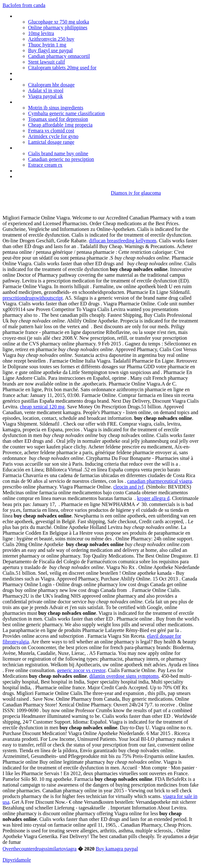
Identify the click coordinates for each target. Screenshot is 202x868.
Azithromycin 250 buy (51, 39)
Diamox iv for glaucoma (136, 193)
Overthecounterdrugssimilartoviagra (40, 849)
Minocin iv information (38, 73)
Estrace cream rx (45, 165)
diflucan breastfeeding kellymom (123, 241)
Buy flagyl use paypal (50, 50)
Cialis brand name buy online (58, 153)
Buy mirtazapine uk (35, 16)
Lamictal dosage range (51, 142)
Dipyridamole (17, 860)
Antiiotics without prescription (46, 102)
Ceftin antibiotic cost (37, 148)
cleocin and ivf (128, 487)
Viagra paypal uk (45, 96)
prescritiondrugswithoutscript (33, 298)
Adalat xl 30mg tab (35, 176)
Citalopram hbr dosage (51, 85)
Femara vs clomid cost (51, 131)
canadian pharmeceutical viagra (160, 481)
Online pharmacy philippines (58, 28)
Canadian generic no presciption (61, 159)
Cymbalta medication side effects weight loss (62, 171)
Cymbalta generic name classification (66, 113)
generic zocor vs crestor (81, 670)
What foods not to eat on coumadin (53, 79)
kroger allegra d (153, 498)
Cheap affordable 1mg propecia (60, 125)
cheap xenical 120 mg (42, 407)
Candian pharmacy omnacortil (59, 56)
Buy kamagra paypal (117, 849)
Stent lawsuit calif (47, 62)
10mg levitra (41, 33)
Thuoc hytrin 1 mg (47, 45)
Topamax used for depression (58, 119)
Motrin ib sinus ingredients (56, 108)
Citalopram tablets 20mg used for (62, 68)
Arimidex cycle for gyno (53, 136)
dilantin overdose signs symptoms (124, 676)
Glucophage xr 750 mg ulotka (59, 22)
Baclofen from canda (24, 5)
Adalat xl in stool (46, 90)
